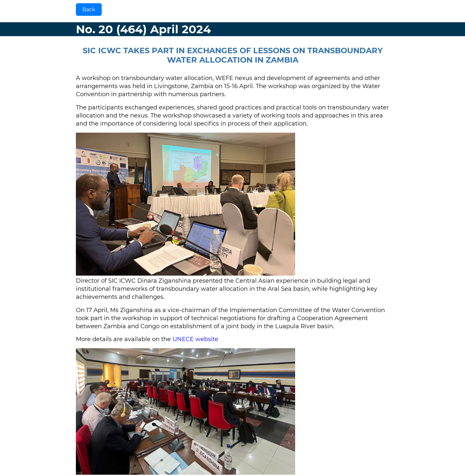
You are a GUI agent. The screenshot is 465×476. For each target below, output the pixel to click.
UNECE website (195, 339)
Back (89, 10)
